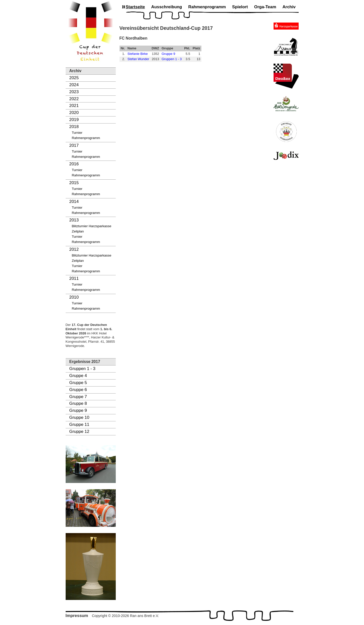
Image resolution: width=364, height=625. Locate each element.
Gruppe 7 (78, 397)
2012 (74, 249)
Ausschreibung (166, 7)
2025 (74, 78)
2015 (74, 183)
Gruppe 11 (79, 424)
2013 (74, 220)
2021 (74, 106)
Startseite (135, 7)
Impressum (77, 616)
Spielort (240, 7)
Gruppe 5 (78, 383)
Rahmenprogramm (86, 138)
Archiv (289, 7)
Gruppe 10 (79, 417)
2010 (74, 297)
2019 (74, 120)
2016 (74, 164)
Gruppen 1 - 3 (82, 369)
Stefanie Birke (138, 54)
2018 (74, 127)
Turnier (77, 133)
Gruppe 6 (78, 390)
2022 (74, 99)
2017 (74, 145)
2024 (74, 85)
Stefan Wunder (138, 59)
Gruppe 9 (78, 410)
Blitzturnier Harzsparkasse (92, 226)
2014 (74, 202)
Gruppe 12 (79, 431)
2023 (74, 92)
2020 (74, 113)
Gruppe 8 (78, 403)
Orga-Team (265, 7)
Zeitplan (78, 231)
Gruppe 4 (78, 376)
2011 (74, 278)
